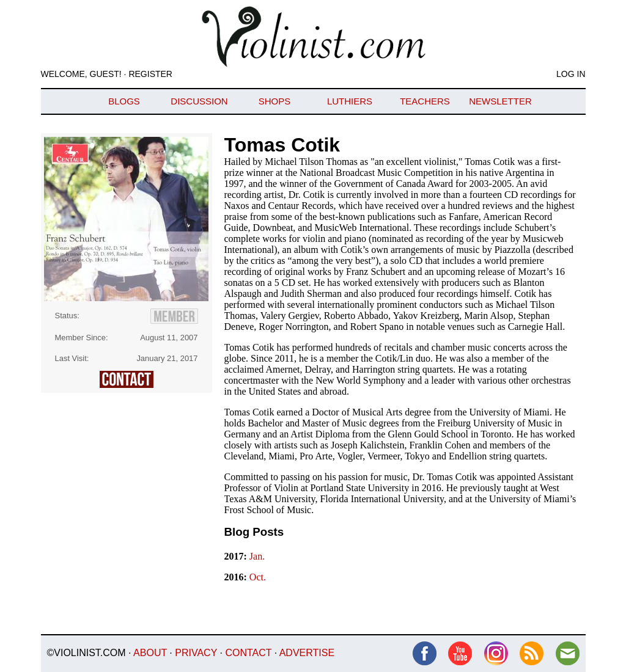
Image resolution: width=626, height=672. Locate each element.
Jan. (257, 556)
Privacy (196, 653)
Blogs (124, 101)
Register (150, 74)
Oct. (258, 577)
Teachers (425, 101)
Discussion (199, 101)
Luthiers (350, 101)
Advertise (307, 653)
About (150, 653)
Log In (571, 74)
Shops (275, 101)
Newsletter (500, 101)
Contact (248, 653)
